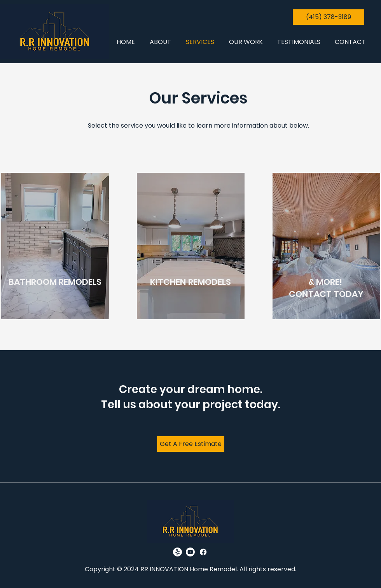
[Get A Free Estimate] (191, 444)
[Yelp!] (177, 552)
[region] (55, 246)
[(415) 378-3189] (329, 17)
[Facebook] (203, 552)
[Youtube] (190, 552)
